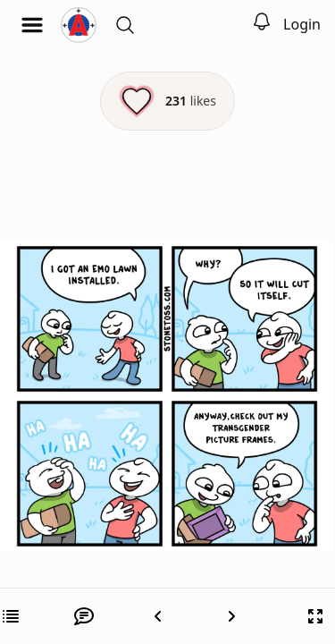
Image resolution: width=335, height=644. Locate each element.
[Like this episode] (167, 101)
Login (302, 24)
